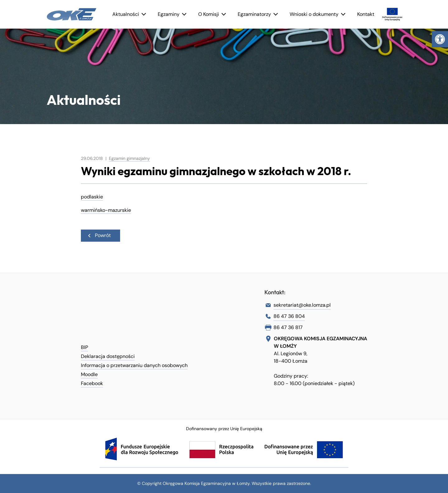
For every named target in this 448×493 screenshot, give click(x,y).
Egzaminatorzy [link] (254, 14)
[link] (440, 39)
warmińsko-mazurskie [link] (106, 210)
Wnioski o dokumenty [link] (314, 14)
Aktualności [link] (126, 14)
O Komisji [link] (209, 14)
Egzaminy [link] (169, 14)
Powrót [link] (99, 235)
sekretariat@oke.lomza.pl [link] (302, 305)
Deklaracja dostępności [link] (108, 356)
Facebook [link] (92, 383)
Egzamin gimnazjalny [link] (129, 158)
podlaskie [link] (92, 197)
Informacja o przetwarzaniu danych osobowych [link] (134, 365)
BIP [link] (84, 347)
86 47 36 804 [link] (289, 316)
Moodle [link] (89, 374)
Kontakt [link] (366, 14)
